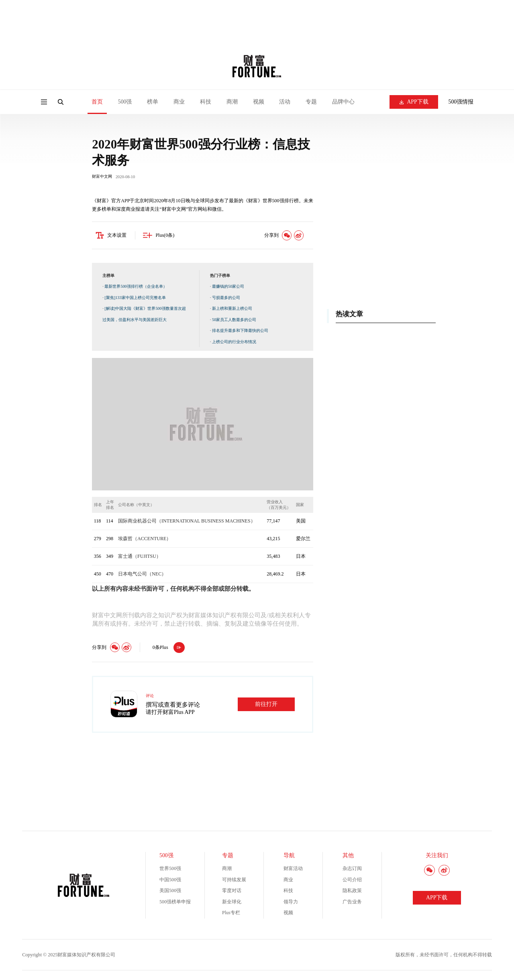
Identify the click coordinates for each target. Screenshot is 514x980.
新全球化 (232, 903)
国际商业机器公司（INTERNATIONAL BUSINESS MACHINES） (187, 523)
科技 (206, 102)
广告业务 (352, 903)
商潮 (232, 102)
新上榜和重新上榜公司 (232, 310)
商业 (179, 102)
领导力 (291, 903)
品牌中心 (343, 102)
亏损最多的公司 (226, 299)
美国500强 (170, 892)
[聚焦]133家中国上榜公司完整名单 (135, 299)
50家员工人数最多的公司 (234, 321)
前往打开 (266, 705)
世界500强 (170, 870)
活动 (285, 102)
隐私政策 (352, 892)
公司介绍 (352, 881)
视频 (259, 102)
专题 (311, 102)
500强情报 (461, 102)
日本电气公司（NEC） (142, 575)
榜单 (153, 102)
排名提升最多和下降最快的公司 (240, 332)
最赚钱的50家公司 (228, 288)
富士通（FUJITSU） (140, 557)
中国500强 (170, 881)
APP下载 (414, 102)
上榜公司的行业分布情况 (234, 343)
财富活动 (293, 870)
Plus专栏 (231, 914)
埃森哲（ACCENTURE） (145, 540)
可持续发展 (234, 881)
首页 (97, 102)
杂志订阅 (352, 870)
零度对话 (232, 892)
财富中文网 (102, 178)
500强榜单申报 (175, 903)
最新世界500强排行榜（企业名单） (136, 288)
